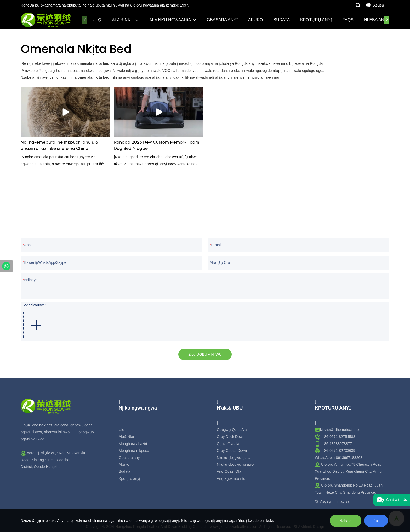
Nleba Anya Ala (381, 20)
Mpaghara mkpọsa (134, 451)
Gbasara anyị (222, 20)
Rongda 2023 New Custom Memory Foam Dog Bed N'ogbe (157, 146)
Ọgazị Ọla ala (228, 444)
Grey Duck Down (231, 437)
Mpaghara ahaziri (133, 444)
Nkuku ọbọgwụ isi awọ (235, 464)
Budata (282, 20)
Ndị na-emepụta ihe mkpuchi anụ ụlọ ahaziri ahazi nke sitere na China (59, 146)
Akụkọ (256, 20)
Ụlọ (97, 20)
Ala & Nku (123, 20)
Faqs (348, 20)
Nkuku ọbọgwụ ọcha (234, 458)
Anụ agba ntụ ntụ (231, 478)
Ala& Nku (126, 437)
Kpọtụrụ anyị (316, 20)
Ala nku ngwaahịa (170, 20)
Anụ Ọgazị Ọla (229, 471)
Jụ (376, 521)
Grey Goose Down (232, 451)
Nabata (346, 521)
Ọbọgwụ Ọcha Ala (232, 430)
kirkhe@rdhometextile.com (342, 430)
